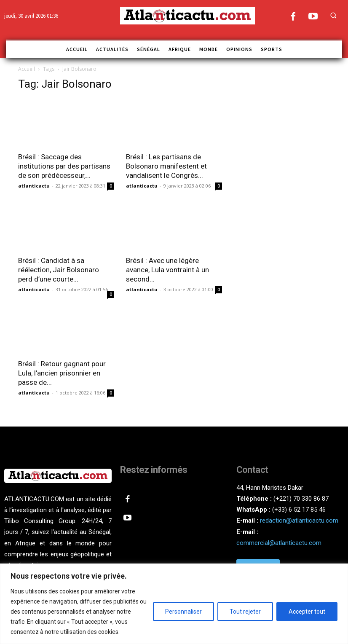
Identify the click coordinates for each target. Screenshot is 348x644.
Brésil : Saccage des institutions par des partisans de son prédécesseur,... (64, 166)
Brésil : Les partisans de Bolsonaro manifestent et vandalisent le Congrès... (166, 166)
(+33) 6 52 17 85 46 (299, 510)
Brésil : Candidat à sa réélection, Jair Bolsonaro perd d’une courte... (59, 270)
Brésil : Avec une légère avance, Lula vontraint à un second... (167, 270)
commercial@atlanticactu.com (279, 543)
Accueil (27, 69)
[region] (174, 604)
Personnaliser (183, 612)
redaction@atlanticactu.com (299, 521)
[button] (333, 15)
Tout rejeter (245, 612)
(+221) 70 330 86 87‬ (301, 499)
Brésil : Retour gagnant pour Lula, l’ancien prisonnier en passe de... (62, 373)
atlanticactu (34, 186)
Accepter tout (307, 612)
